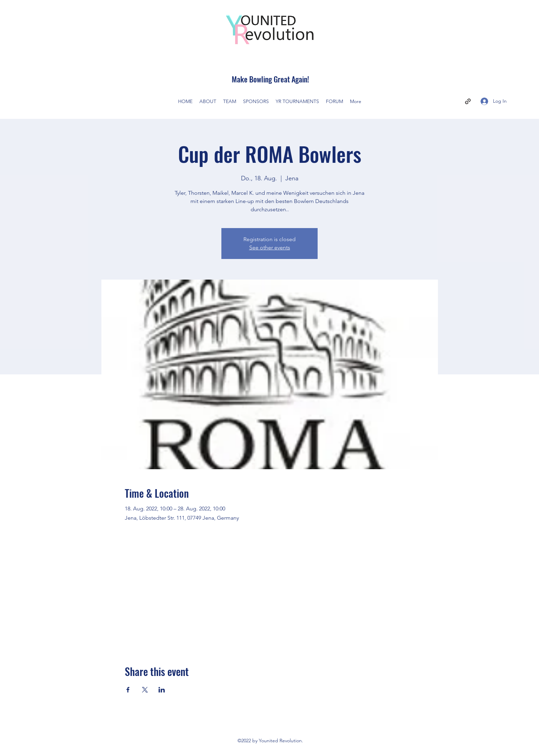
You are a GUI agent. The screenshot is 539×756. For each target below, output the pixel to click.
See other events (270, 247)
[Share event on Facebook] (128, 690)
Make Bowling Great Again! (270, 79)
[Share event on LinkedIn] (162, 690)
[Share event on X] (145, 690)
